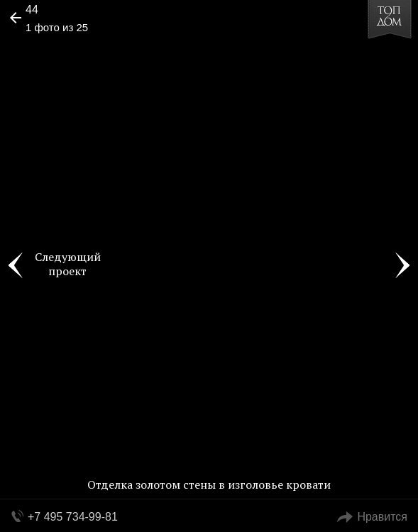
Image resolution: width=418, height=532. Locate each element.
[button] (65, 54)
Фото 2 (402, 266)
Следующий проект (68, 264)
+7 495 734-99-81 (73, 517)
